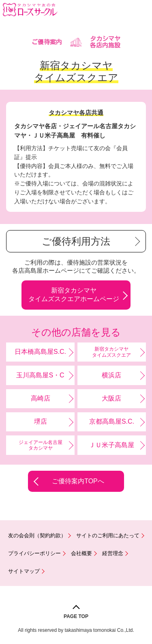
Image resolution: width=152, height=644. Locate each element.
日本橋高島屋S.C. (40, 352)
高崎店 (41, 398)
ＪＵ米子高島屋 (111, 445)
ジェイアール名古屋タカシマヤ (41, 445)
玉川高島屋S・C (40, 375)
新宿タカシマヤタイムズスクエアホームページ (74, 295)
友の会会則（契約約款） (37, 535)
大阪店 (111, 398)
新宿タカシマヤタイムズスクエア (111, 352)
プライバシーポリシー (34, 553)
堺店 (41, 421)
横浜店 (111, 375)
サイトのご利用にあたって (108, 535)
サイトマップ (24, 571)
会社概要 (81, 553)
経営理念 (113, 553)
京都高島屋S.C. (112, 421)
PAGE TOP (76, 616)
